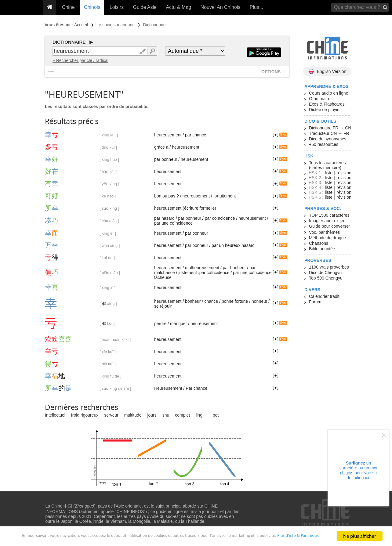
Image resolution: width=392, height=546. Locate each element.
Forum (315, 302)
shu (166, 415)
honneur (259, 301)
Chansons (319, 243)
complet (182, 415)
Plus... (256, 7)
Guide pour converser (330, 226)
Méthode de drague (327, 238)
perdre (160, 324)
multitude (133, 415)
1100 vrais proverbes (329, 267)
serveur (111, 415)
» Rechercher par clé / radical (80, 60)
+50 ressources (324, 144)
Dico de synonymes (328, 139)
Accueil (81, 25)
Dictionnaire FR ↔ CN (330, 128)
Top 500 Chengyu (326, 278)
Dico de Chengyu (325, 273)
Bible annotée (322, 249)
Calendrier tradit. (325, 296)
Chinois (92, 7)
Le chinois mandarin (116, 25)
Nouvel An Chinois (221, 7)
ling (199, 415)
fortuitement (225, 196)
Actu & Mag (178, 7)
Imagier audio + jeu (327, 221)
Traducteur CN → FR (329, 133)
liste (329, 173)
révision (344, 173)
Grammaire (320, 99)
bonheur (193, 301)
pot (216, 415)
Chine (68, 7)
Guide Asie (145, 7)
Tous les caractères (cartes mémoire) (327, 165)
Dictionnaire (154, 25)
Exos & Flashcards (327, 104)
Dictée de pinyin (324, 110)
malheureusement (202, 268)
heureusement (168, 135)
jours (152, 415)
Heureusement (168, 388)
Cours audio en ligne (328, 93)
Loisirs (117, 7)
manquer (178, 324)
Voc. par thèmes (324, 232)
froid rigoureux (85, 415)
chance (211, 301)
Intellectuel (55, 415)
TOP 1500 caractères (329, 215)
